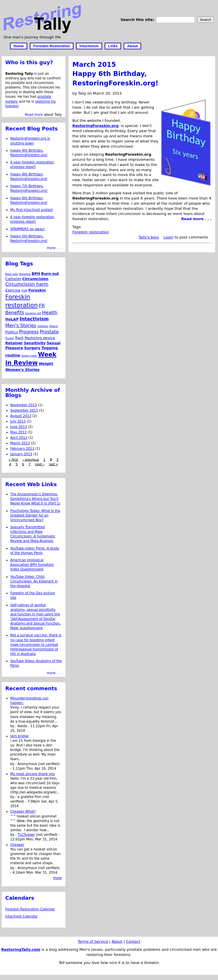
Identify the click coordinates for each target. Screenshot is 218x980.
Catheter (13, 279)
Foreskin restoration (90, 232)
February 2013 (22, 449)
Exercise (13, 290)
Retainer (14, 343)
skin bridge (20, 736)
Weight (46, 364)
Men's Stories (21, 325)
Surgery (32, 348)
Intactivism (89, 46)
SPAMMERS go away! (28, 229)
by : (14, 726)
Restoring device (40, 338)
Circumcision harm (27, 284)
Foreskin (37, 290)
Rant (19, 338)
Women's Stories (23, 370)
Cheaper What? (23, 811)
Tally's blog (149, 237)
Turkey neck (29, 356)
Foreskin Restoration (52, 46)
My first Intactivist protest (32, 210)
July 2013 (18, 421)
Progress (29, 332)
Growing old (33, 313)
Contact (133, 941)
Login (169, 237)
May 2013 (19, 432)
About (132, 46)
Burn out (50, 274)
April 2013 (19, 438)
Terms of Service (93, 941)
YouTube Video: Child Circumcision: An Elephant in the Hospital (34, 581)
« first (13, 459)
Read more (34, 115)
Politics (12, 332)
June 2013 (19, 427)
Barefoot (25, 274)
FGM (24, 291)
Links (113, 46)
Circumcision (35, 279)
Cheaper (17, 845)
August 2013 (21, 416)
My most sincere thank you (33, 774)
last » (53, 464)
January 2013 (21, 454)
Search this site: (138, 20)
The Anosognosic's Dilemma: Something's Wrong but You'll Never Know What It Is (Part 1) (35, 499)
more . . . (54, 248)
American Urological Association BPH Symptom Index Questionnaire (32, 565)
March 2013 (20, 443)
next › (40, 464)
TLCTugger (26, 835)
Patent (54, 326)
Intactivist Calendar (22, 916)
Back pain (12, 274)
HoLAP (12, 319)
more (57, 878)
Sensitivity (35, 343)
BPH (36, 274)
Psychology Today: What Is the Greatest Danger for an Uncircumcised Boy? (35, 515)
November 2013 (24, 405)
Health (50, 313)
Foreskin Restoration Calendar (30, 909)
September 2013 (24, 410)
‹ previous (31, 459)
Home (19, 46)
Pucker (10, 338)
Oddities (43, 326)
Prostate (49, 332)
